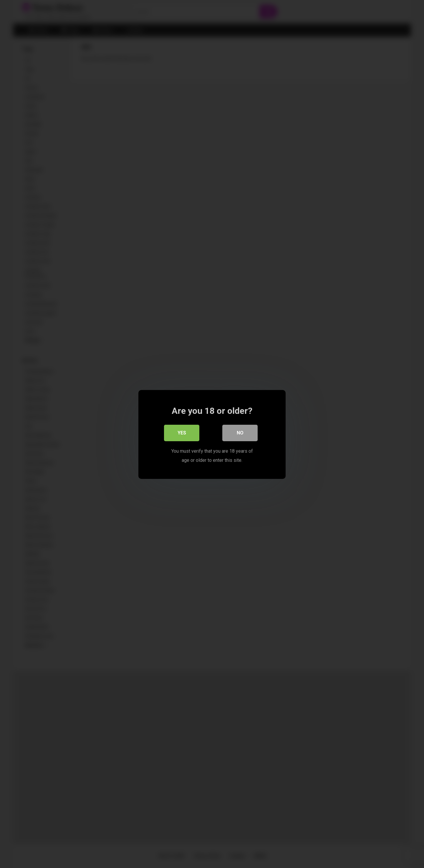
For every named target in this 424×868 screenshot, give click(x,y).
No (240, 433)
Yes (182, 433)
